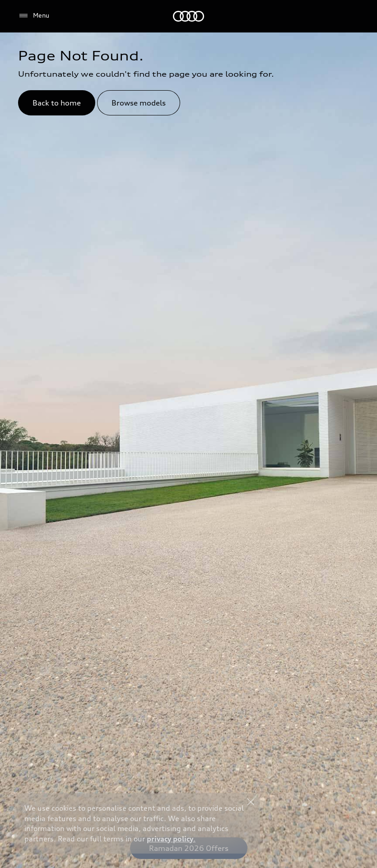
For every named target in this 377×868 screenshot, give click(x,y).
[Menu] (34, 16)
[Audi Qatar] (188, 16)
